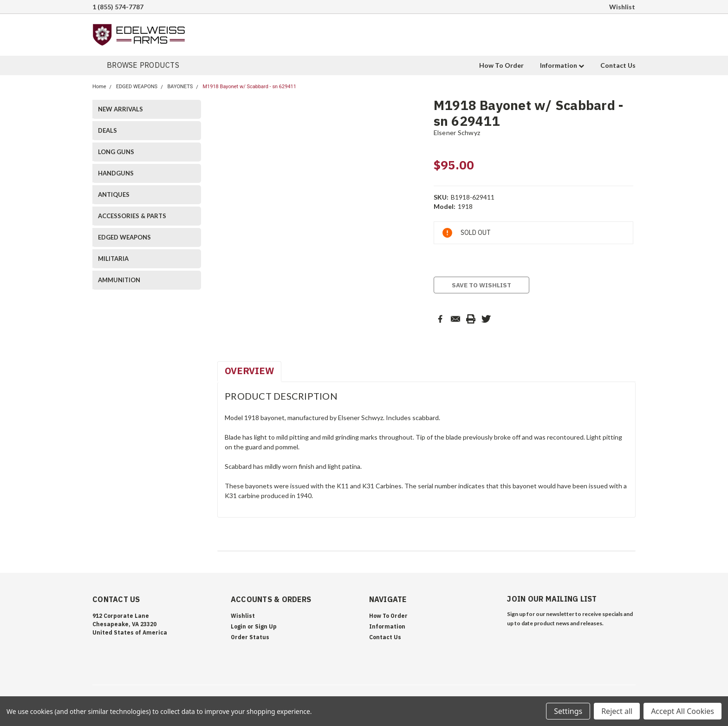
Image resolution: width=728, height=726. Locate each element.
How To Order (501, 65)
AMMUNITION (119, 280)
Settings (568, 711)
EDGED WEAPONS (137, 87)
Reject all (617, 711)
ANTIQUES (114, 194)
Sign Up (266, 626)
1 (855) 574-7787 (118, 7)
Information (562, 65)
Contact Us (618, 65)
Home (99, 87)
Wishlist (622, 7)
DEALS (107, 130)
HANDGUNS (116, 173)
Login (238, 626)
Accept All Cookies (682, 711)
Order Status (250, 637)
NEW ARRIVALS (120, 109)
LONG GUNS (116, 152)
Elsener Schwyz (457, 133)
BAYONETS (180, 87)
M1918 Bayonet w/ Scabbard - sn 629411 (249, 87)
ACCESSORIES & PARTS (132, 216)
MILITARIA (113, 259)
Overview (249, 371)
